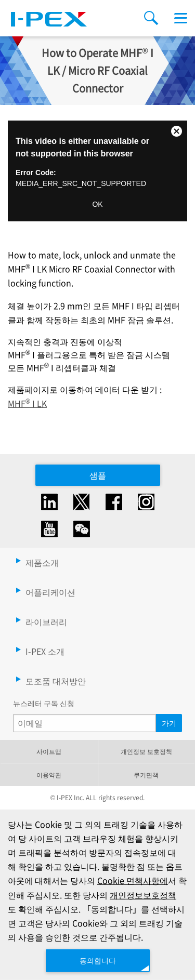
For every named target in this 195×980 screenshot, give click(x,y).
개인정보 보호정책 (146, 751)
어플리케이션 (50, 592)
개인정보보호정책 (143, 894)
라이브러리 (46, 621)
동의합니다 (98, 960)
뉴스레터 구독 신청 (44, 703)
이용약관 (49, 774)
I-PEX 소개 (45, 651)
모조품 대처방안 (56, 681)
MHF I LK (27, 403)
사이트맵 (49, 751)
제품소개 (42, 562)
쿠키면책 (146, 774)
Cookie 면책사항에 (133, 880)
